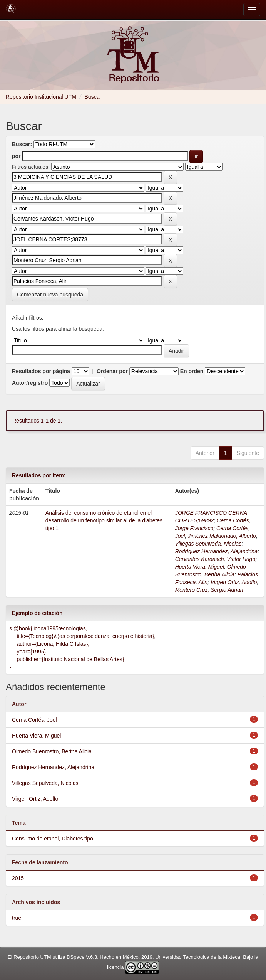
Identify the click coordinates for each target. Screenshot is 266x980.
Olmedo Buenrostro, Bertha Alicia (52, 751)
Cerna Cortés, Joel (34, 720)
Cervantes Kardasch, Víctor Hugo (215, 559)
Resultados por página (41, 371)
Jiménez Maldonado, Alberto (222, 536)
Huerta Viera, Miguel (200, 567)
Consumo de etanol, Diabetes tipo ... (55, 839)
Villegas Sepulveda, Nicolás (208, 544)
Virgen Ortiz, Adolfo (234, 582)
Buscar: (22, 144)
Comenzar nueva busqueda (50, 295)
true (17, 918)
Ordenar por (112, 371)
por (16, 156)
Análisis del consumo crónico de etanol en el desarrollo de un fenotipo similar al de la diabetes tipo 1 (104, 520)
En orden (192, 371)
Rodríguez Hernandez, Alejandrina (216, 551)
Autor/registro (30, 383)
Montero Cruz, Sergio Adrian (209, 590)
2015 (18, 878)
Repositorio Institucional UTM (41, 97)
